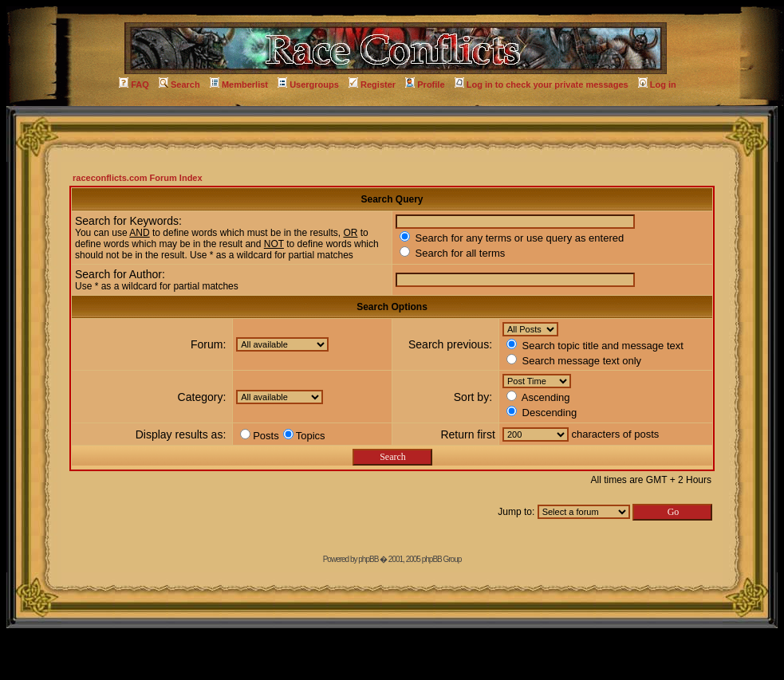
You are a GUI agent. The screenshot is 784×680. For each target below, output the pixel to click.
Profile (425, 85)
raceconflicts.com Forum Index (138, 178)
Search (179, 85)
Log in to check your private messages (542, 85)
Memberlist (239, 85)
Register (372, 85)
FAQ (134, 85)
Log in (657, 85)
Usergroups (308, 85)
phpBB (368, 559)
